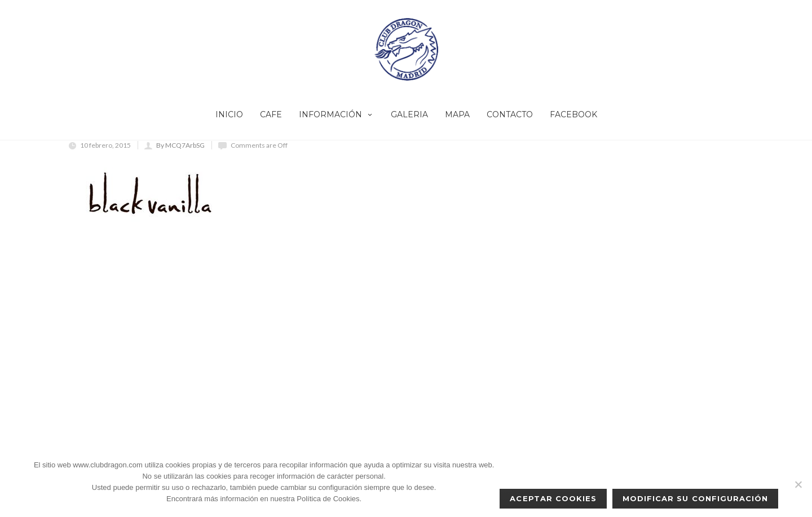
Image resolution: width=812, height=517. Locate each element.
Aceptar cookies (553, 498)
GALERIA (409, 114)
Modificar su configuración (695, 498)
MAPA (457, 114)
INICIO (229, 114)
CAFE (271, 114)
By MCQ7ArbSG (180, 145)
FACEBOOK (573, 114)
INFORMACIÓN (336, 114)
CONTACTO (510, 114)
